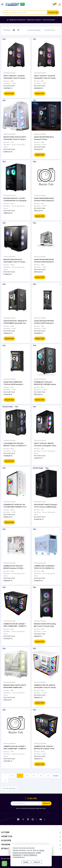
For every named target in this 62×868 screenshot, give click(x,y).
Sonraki (56, 776)
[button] (7, 30)
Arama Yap (54, 12)
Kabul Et (37, 862)
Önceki (13, 776)
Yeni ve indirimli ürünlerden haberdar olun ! (31, 808)
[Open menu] (3, 4)
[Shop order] (51, 30)
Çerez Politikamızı (30, 855)
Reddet (26, 862)
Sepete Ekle (9, 93)
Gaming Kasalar (10, 73)
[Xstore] (15, 4)
